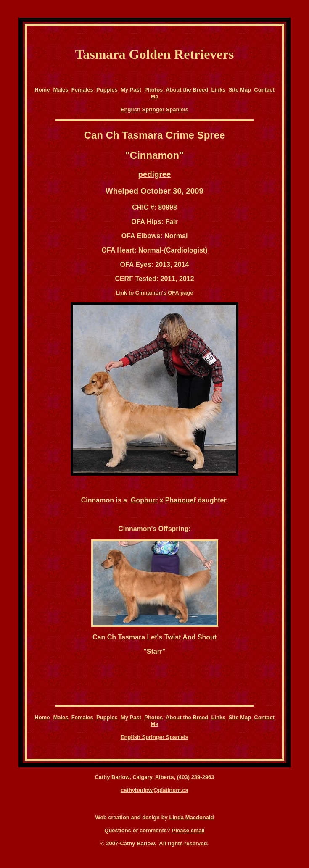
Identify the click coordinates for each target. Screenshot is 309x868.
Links (218, 90)
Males (61, 90)
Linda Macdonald (191, 817)
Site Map (240, 90)
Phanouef (181, 500)
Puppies (107, 90)
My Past (131, 90)
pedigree (155, 174)
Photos (153, 90)
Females (82, 90)
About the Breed (187, 90)
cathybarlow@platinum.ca (154, 790)
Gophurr (144, 500)
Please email (188, 830)
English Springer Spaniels (154, 109)
